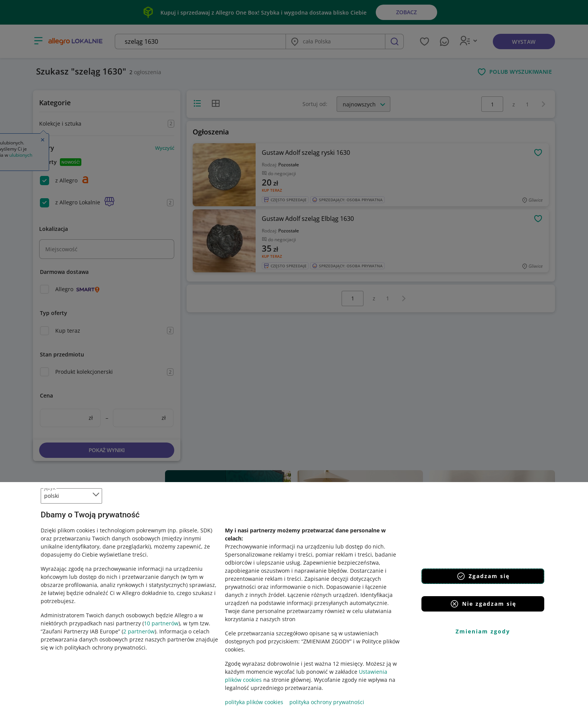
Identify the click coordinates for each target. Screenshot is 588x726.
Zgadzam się (483, 576)
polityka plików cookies (254, 702)
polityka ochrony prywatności (327, 702)
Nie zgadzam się (483, 604)
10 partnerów (161, 623)
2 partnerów (139, 631)
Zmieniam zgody (483, 631)
